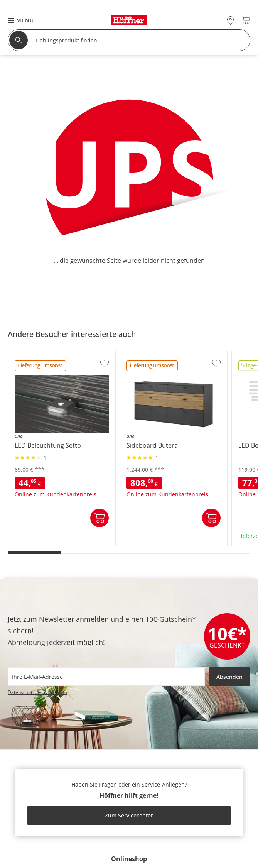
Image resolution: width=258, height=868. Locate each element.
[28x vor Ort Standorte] (230, 20)
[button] (17, 20)
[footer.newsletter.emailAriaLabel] (106, 677)
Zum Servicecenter (129, 815)
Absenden (229, 677)
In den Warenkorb (99, 518)
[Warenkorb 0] (246, 20)
